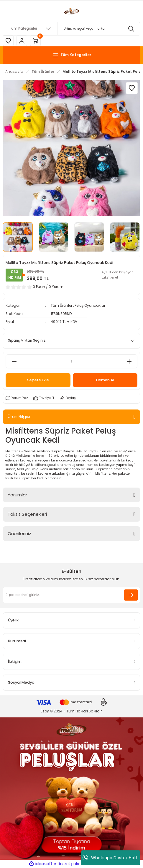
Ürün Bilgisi (19, 416)
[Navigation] (71, 55)
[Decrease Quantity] (14, 361)
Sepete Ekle (38, 380)
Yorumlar (17, 495)
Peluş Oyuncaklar (90, 306)
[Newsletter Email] (71, 595)
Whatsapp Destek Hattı (111, 858)
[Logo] (72, 11)
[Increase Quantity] (129, 361)
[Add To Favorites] (132, 88)
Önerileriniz (19, 534)
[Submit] (131, 595)
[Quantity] (71, 361)
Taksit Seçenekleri (27, 514)
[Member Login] (22, 41)
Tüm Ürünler (61, 306)
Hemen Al (105, 380)
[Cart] (35, 41)
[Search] (71, 29)
